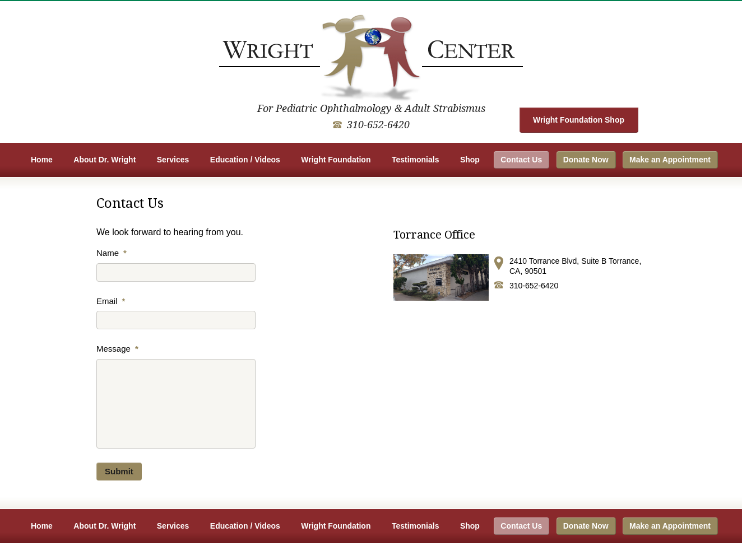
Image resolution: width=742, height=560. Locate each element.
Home (42, 160)
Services (173, 160)
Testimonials (416, 160)
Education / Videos (245, 160)
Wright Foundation (336, 160)
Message (117, 349)
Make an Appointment (670, 160)
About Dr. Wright (105, 160)
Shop (470, 160)
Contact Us (521, 160)
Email (111, 301)
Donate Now (586, 160)
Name (112, 253)
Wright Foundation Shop (579, 120)
